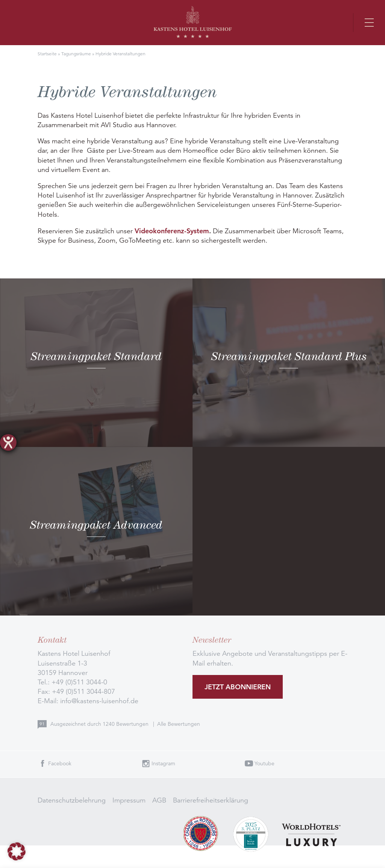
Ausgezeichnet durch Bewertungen (100, 724)
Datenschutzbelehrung (72, 800)
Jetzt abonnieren (238, 687)
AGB (159, 800)
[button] (17, 851)
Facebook (60, 763)
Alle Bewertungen (179, 724)
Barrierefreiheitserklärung (211, 800)
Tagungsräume (76, 54)
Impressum (129, 800)
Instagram (163, 763)
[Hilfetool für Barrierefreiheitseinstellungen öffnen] (8, 442)
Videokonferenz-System (172, 231)
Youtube (264, 763)
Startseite (47, 54)
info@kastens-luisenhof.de (99, 701)
